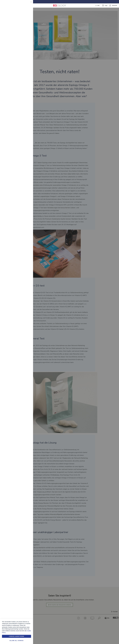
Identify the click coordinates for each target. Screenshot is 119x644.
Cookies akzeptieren (17, 636)
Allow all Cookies (17, 640)
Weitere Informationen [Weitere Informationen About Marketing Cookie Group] (25, 42)
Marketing (29, 23)
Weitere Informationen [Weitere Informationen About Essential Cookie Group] (25, 16)
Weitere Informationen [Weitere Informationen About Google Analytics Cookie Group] (25, 60)
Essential (29, 3)
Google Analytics (29, 49)
